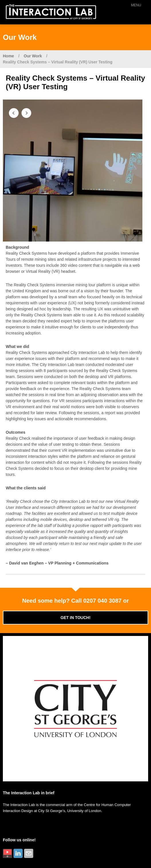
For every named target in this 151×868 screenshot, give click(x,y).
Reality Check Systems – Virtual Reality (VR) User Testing (58, 62)
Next (26, 113)
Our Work (33, 56)
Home (8, 56)
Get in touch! (75, 618)
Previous (14, 113)
